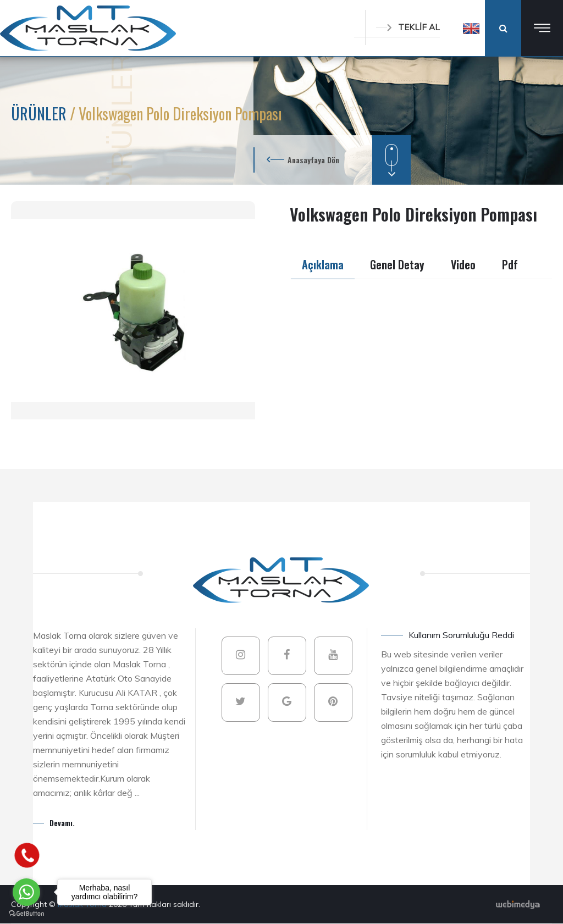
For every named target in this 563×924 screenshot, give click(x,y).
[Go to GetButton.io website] (26, 913)
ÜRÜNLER (40, 114)
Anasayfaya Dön (313, 160)
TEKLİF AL (408, 27)
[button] (471, 28)
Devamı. (62, 823)
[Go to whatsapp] (26, 892)
